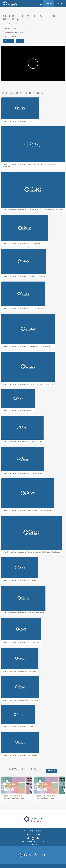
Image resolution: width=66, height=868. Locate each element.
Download (8, 41)
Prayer (60, 4)
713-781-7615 (33, 845)
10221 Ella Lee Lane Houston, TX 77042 (33, 841)
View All (52, 771)
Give (31, 831)
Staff (25, 831)
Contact (37, 834)
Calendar (39, 831)
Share (20, 41)
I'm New (49, 4)
